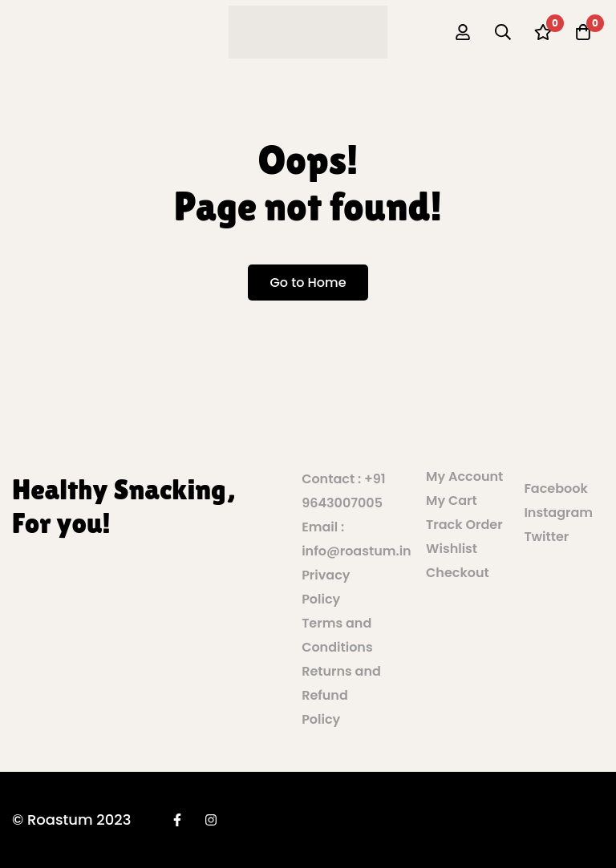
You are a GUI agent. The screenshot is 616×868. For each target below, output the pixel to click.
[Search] (503, 32)
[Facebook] (177, 820)
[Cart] (583, 32)
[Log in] (463, 32)
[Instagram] (211, 820)
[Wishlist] (543, 32)
